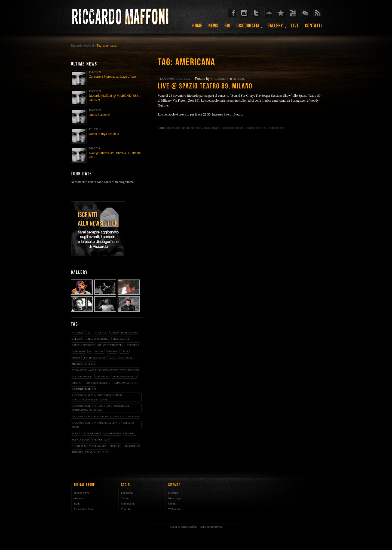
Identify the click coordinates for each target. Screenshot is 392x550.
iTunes (76, 358)
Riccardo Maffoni (82, 45)
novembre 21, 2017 (175, 79)
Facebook (127, 493)
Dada (77, 503)
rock (75, 433)
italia (124, 351)
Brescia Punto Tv (83, 345)
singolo (130, 433)
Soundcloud (128, 503)
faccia (99, 351)
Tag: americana (107, 45)
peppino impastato (125, 376)
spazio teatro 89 (257, 128)
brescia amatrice (97, 339)
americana (174, 128)
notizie (239, 79)
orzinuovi (102, 376)
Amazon (79, 498)
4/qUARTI (77, 333)
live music (126, 358)
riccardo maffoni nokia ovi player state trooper (105, 417)
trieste (77, 452)
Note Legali (175, 498)
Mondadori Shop (84, 509)
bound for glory (192, 128)
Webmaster (175, 509)
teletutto (132, 446)
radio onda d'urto (126, 383)
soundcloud (80, 440)
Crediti (172, 503)
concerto (78, 351)
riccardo (219, 79)
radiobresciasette (97, 383)
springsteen (100, 440)
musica (90, 364)
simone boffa (112, 433)
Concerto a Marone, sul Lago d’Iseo (112, 77)
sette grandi (91, 433)
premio (76, 383)
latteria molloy (95, 358)
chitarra (133, 345)
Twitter (125, 498)
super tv (115, 446)
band (114, 333)
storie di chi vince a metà (89, 446)
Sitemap (173, 493)
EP (90, 351)
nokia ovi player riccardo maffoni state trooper (105, 370)
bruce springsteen (111, 345)
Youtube (126, 509)
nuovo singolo (82, 376)
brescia (77, 339)
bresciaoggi (121, 339)
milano (77, 364)
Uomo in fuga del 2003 (104, 134)
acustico (101, 333)
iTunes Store (82, 493)
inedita (112, 351)
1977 (89, 333)
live (113, 358)
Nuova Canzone (99, 115)
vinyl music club (97, 452)
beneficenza (130, 333)
